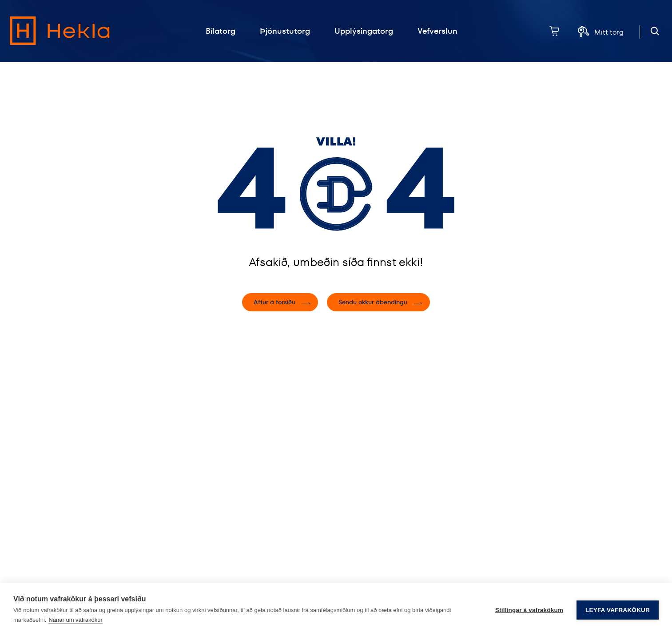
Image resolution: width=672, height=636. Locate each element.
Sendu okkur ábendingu (373, 302)
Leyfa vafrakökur (618, 610)
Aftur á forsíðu (274, 302)
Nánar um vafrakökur (75, 620)
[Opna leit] (655, 31)
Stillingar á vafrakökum (529, 610)
